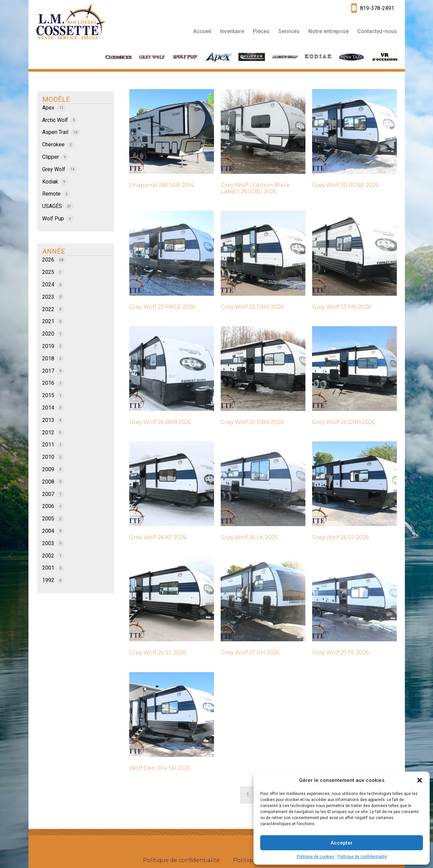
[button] (420, 780)
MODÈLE (56, 99)
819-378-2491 (377, 8)
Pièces (261, 31)
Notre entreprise (329, 31)
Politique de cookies (315, 857)
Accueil (202, 31)
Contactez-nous (377, 31)
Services (289, 31)
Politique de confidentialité (362, 857)
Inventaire (232, 31)
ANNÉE (54, 251)
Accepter (342, 843)
